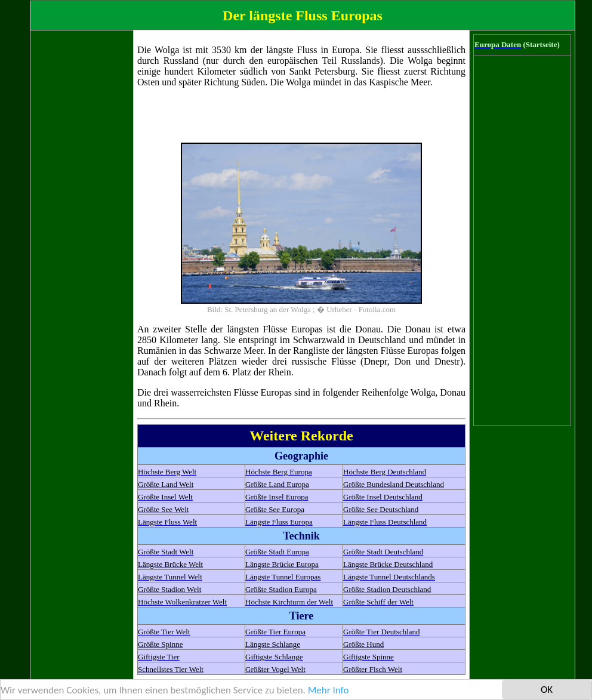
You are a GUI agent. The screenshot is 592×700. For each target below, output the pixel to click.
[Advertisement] (82, 213)
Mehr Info (329, 690)
